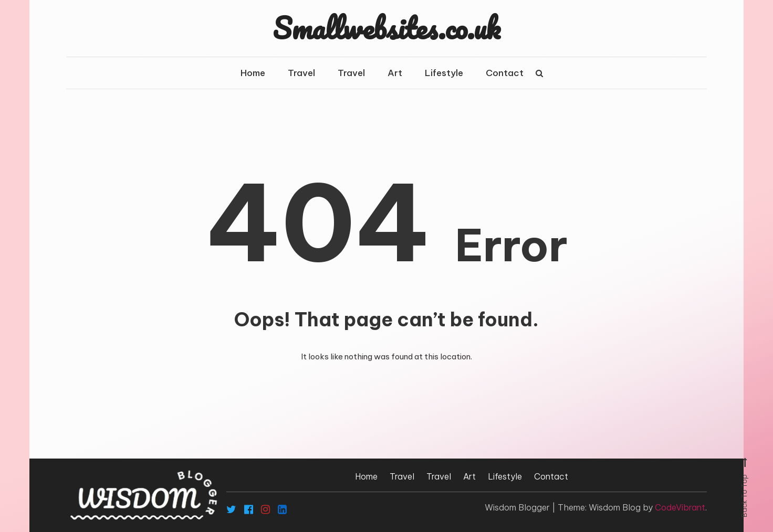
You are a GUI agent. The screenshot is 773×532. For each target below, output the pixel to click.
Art (395, 73)
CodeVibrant (680, 507)
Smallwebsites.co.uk (386, 28)
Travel (301, 73)
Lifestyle (444, 73)
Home (253, 73)
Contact (505, 73)
